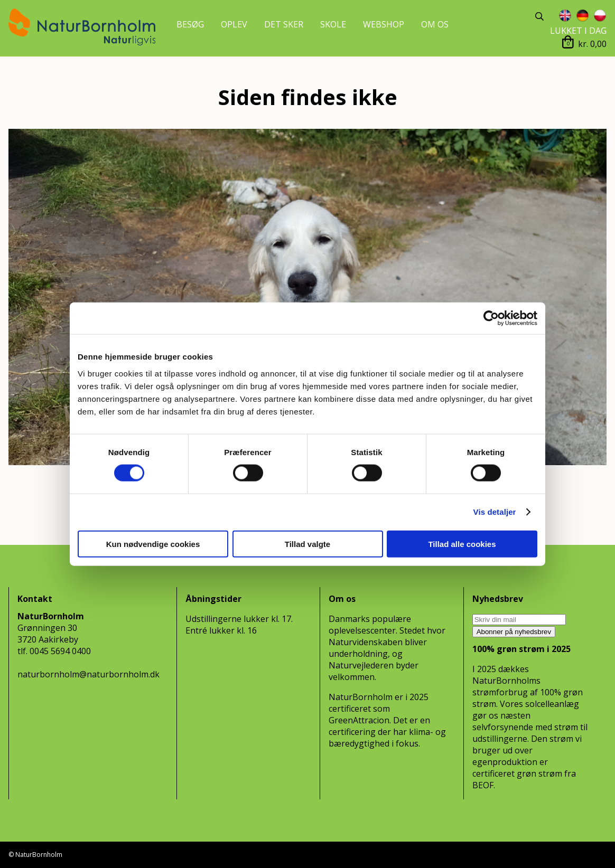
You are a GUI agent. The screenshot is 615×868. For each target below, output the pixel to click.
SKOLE (333, 24)
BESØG (190, 24)
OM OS (435, 24)
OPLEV (234, 24)
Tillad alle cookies (462, 544)
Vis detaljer (495, 512)
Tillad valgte (307, 544)
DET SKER (284, 24)
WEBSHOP (384, 24)
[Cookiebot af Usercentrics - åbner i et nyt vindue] (491, 318)
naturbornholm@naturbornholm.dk (88, 674)
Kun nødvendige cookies (153, 544)
